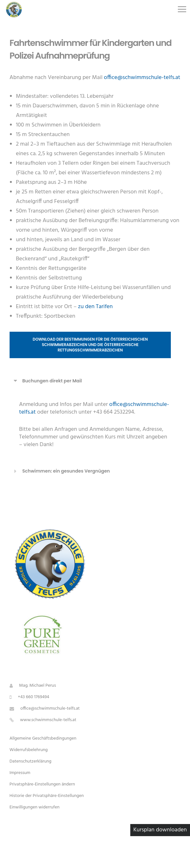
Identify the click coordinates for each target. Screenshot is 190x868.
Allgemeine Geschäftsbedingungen (43, 738)
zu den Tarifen (95, 307)
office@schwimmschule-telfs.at (142, 78)
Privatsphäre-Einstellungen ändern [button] (42, 784)
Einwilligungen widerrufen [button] (35, 807)
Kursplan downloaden (160, 830)
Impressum (20, 773)
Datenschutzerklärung (30, 761)
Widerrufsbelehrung (29, 750)
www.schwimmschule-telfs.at (48, 720)
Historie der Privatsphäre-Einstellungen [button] (47, 796)
